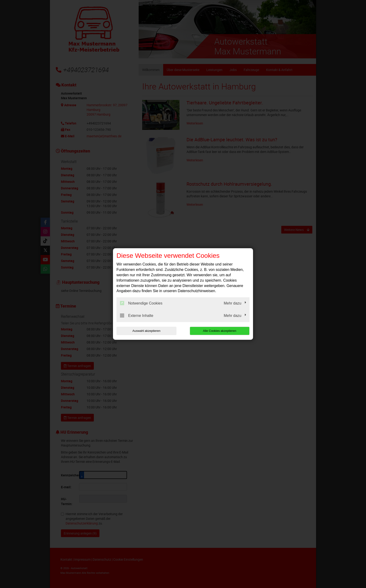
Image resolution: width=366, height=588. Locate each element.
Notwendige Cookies (141, 303)
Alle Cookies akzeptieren (220, 331)
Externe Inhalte (137, 315)
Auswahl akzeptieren (146, 331)
